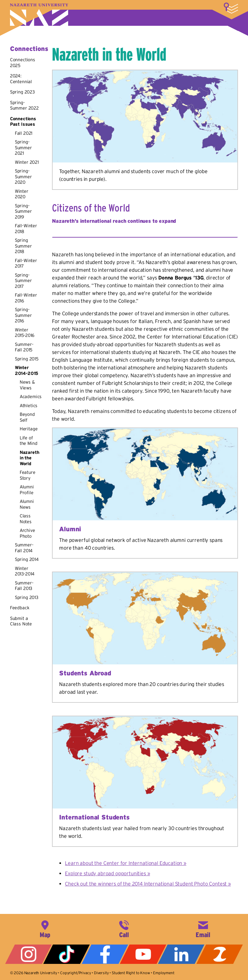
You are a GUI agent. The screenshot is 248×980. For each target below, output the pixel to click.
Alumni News (27, 504)
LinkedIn (181, 954)
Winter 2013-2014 (25, 571)
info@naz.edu (203, 928)
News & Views (27, 385)
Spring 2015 (27, 359)
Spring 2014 (27, 559)
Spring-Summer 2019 (23, 211)
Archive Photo (27, 533)
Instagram (28, 954)
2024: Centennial (21, 79)
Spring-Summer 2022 (24, 105)
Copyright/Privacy (75, 973)
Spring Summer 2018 (23, 246)
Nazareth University (39, 15)
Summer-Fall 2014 (24, 548)
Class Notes (26, 519)
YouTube (143, 954)
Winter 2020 (22, 194)
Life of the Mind (29, 441)
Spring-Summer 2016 (23, 315)
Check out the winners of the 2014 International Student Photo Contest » (148, 884)
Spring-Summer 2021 (23, 147)
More (231, 8)
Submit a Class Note (21, 621)
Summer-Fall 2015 (24, 347)
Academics (31, 397)
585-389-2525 (124, 928)
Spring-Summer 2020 (23, 176)
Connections (29, 49)
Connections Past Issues (23, 122)
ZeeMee (220, 954)
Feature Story (28, 475)
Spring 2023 (22, 92)
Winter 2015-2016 (25, 333)
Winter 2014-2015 (27, 370)
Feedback (20, 608)
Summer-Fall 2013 (24, 586)
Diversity (101, 973)
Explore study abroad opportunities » (107, 873)
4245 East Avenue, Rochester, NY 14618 (45, 928)
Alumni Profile (27, 490)
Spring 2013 (27, 597)
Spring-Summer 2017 (23, 281)
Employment (164, 973)
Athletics (29, 406)
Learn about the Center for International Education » (126, 863)
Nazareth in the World (30, 458)
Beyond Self (27, 417)
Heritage (29, 429)
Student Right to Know (131, 973)
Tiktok (67, 954)
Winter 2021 (27, 162)
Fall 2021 (24, 133)
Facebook (105, 954)
